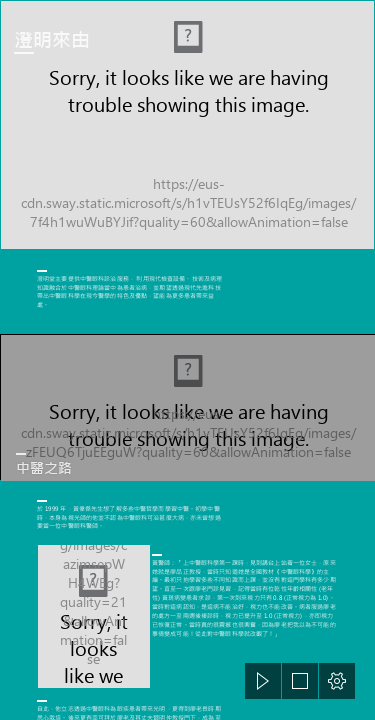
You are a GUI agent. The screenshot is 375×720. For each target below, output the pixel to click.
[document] (187, 360)
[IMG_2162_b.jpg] (187, 125)
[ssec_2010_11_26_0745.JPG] (187, 407)
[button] (263, 681)
